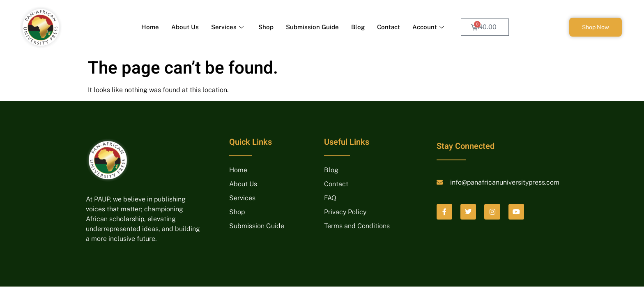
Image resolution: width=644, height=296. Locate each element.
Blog (358, 27)
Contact (389, 27)
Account (428, 27)
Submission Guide (312, 27)
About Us (185, 27)
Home (150, 27)
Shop (266, 27)
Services (227, 27)
